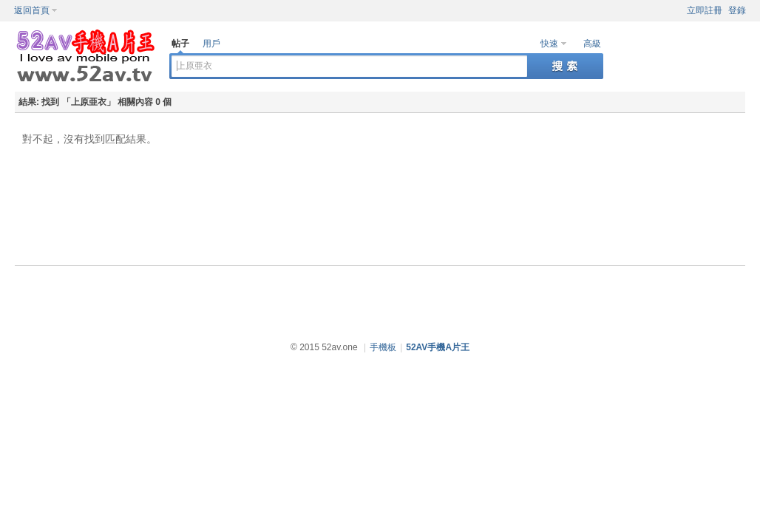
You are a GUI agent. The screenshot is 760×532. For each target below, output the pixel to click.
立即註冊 (705, 10)
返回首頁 (32, 10)
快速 (549, 44)
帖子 (180, 44)
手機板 (383, 347)
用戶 (211, 44)
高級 (592, 44)
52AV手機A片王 (438, 347)
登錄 (737, 10)
